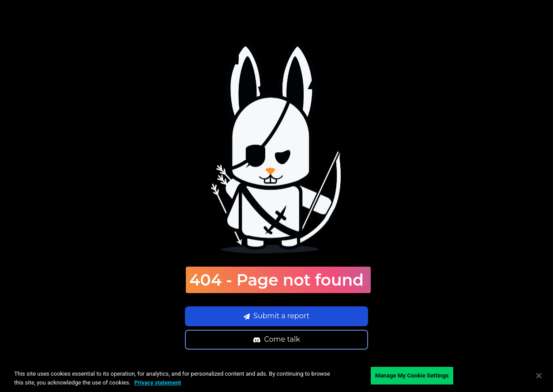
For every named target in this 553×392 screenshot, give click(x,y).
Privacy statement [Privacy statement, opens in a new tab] (158, 383)
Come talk (276, 339)
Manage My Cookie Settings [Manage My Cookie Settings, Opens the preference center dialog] (412, 375)
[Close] (539, 376)
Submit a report (276, 316)
